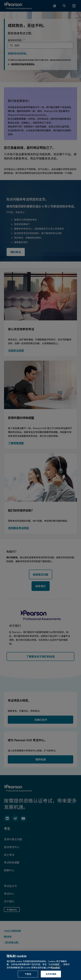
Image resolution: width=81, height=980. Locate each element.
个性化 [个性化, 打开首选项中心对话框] (28, 974)
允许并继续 (51, 974)
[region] (40, 965)
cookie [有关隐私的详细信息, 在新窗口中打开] (56, 967)
